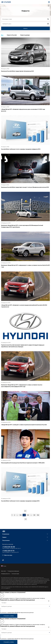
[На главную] (6, 2)
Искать (26, 28)
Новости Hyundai (12, 35)
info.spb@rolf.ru (7, 588)
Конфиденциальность (6, 574)
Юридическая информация (14, 571)
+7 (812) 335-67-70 (8, 551)
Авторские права (16, 574)
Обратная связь (7, 555)
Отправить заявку (9, 616)
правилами (11, 612)
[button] (4, 531)
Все (2, 35)
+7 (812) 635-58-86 (9, 547)
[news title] (26, 57)
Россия (4, 566)
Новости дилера (25, 35)
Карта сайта (4, 571)
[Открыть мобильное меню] (49, 2)
